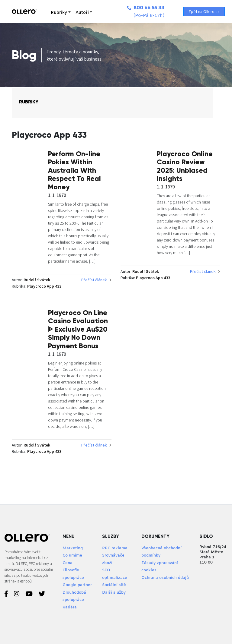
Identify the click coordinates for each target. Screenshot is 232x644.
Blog (24, 55)
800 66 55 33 (146, 8)
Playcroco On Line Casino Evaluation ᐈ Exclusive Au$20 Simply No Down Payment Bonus (78, 329)
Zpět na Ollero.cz (204, 11)
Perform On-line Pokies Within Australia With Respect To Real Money (74, 170)
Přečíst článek (96, 280)
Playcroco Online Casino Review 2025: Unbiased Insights (185, 166)
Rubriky (59, 13)
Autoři (82, 13)
